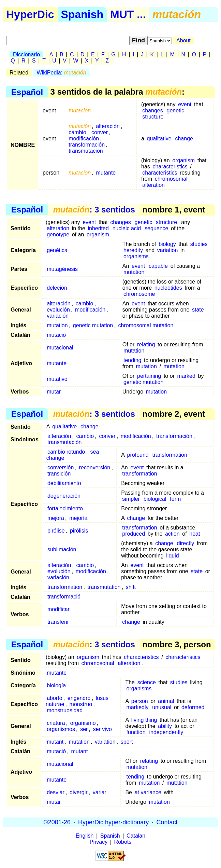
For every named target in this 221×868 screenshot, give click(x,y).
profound (138, 455)
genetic (176, 111)
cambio (77, 132)
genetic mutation (93, 325)
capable (158, 266)
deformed (193, 707)
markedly (138, 707)
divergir (78, 792)
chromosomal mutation (146, 325)
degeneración (64, 496)
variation (167, 250)
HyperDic (30, 14)
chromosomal (171, 179)
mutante (106, 173)
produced (134, 534)
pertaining (149, 376)
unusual (162, 707)
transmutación (86, 151)
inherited (98, 228)
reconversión (95, 467)
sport (127, 742)
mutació (56, 335)
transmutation (104, 587)
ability (165, 726)
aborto (54, 698)
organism (183, 160)
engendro (79, 698)
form (175, 499)
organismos (61, 729)
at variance (148, 792)
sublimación (62, 549)
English (85, 836)
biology (167, 244)
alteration (153, 185)
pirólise (56, 531)
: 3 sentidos (94, 210)
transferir (58, 622)
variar (100, 792)
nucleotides (168, 288)
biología (56, 685)
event (185, 104)
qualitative (159, 139)
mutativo (57, 379)
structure (153, 117)
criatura (56, 723)
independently (166, 732)
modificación (84, 139)
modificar (58, 609)
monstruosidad (65, 710)
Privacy (99, 842)
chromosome (139, 294)
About (183, 40)
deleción (57, 288)
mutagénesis (62, 269)
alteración (108, 126)
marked (186, 376)
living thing (144, 720)
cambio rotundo (66, 452)
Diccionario (26, 54)
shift (131, 587)
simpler (131, 499)
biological (155, 499)
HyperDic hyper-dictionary (113, 822)
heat (195, 534)
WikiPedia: (62, 73)
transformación (87, 145)
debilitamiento (64, 483)
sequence (156, 228)
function (136, 732)
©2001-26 (57, 822)
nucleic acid (127, 228)
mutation (134, 272)
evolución (58, 310)
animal (166, 701)
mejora (56, 518)
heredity (133, 250)
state (198, 310)
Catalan (136, 836)
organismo (83, 723)
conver (100, 132)
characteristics (170, 167)
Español (27, 92)
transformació (64, 597)
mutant (55, 742)
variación (58, 316)
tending (132, 360)
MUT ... (128, 14)
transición (59, 474)
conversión (61, 467)
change (184, 139)
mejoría (78, 518)
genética (57, 250)
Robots (123, 842)
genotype (58, 235)
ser (84, 729)
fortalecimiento (65, 508)
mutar (54, 392)
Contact (167, 822)
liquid (172, 556)
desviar (56, 792)
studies (199, 244)
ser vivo (102, 729)
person (140, 701)
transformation (170, 455)
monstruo (81, 704)
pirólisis (79, 531)
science (147, 682)
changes (153, 111)
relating (146, 345)
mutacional (60, 348)
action (172, 534)
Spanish (82, 14)
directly (186, 543)
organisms (136, 256)
